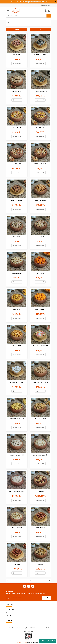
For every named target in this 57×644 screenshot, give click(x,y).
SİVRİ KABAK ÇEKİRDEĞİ (17, 455)
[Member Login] (46, 11)
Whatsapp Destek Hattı (47, 641)
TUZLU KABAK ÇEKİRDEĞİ (40, 455)
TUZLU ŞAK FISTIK (17, 528)
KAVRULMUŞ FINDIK (17, 273)
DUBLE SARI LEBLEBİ (40, 418)
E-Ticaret (25, 643)
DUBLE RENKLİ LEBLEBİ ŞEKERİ (40, 346)
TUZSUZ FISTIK (40, 528)
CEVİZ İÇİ (40, 564)
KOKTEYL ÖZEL (40, 127)
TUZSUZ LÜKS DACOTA (40, 91)
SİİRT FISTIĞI (40, 237)
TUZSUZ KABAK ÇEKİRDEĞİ (17, 491)
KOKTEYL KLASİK (17, 127)
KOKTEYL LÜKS (17, 164)
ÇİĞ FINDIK (17, 564)
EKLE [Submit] (46, 598)
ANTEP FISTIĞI (17, 237)
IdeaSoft (19, 643)
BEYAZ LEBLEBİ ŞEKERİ (17, 382)
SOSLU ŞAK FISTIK (17, 346)
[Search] (29, 16)
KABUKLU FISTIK (17, 91)
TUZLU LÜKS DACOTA (40, 55)
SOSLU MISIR (17, 309)
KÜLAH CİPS (40, 273)
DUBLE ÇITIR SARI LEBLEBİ (40, 382)
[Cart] (49, 11)
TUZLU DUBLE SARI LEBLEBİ (17, 418)
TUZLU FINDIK (40, 491)
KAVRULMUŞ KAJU (40, 200)
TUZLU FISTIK (17, 55)
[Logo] (15, 10)
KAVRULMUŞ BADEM (17, 200)
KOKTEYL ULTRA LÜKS (40, 164)
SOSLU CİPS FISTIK (40, 309)
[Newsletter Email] (29, 598)
